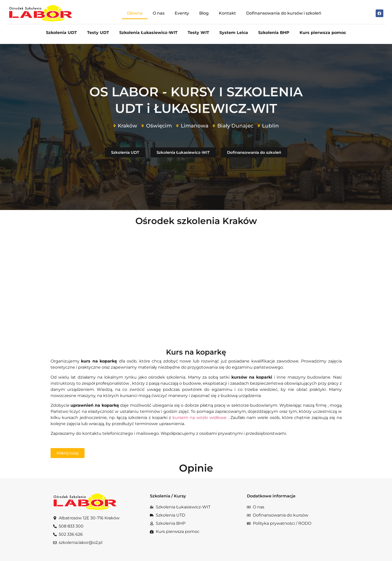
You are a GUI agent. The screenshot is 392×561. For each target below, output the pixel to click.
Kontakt (227, 13)
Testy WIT (198, 33)
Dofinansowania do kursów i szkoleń (284, 13)
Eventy (182, 13)
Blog (204, 13)
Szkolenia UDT (61, 33)
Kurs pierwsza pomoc (323, 33)
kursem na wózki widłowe (200, 418)
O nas (159, 13)
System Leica (234, 33)
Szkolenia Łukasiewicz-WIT (148, 33)
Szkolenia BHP (274, 33)
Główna (135, 13)
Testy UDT (98, 33)
